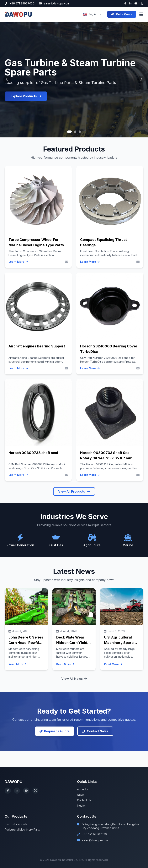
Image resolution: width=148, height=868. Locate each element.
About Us (83, 789)
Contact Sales (95, 731)
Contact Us (84, 800)
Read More (17, 664)
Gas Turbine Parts (16, 824)
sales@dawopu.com (54, 3)
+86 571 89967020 (19, 3)
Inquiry (81, 806)
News (81, 795)
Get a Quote (122, 14)
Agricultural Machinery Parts (22, 829)
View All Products (74, 491)
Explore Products (26, 96)
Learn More (18, 262)
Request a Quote (55, 731)
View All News (74, 679)
